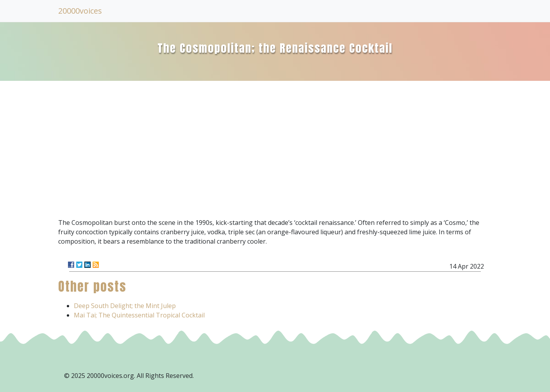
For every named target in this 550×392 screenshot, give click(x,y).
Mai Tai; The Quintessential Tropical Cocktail (139, 315)
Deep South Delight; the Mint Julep (125, 306)
